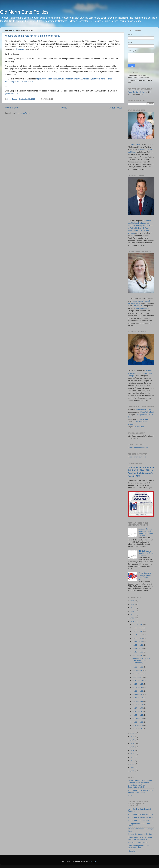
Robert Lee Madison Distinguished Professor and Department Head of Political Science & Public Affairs (140, 226)
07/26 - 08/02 (138, 677)
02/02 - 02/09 (138, 722)
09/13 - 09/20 (138, 652)
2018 (133, 737)
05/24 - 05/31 (138, 705)
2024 (133, 608)
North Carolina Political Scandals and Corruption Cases (141, 791)
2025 (133, 604)
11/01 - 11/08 (138, 635)
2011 (133, 761)
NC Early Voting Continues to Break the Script (146, 553)
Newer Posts (12, 108)
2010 (133, 764)
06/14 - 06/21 (138, 698)
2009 (133, 767)
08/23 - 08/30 (138, 667)
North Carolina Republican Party (140, 817)
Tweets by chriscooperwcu (138, 448)
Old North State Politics (24, 12)
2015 (133, 747)
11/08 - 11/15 (138, 631)
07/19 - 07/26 (138, 681)
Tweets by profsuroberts (137, 457)
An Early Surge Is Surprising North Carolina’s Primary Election (146, 532)
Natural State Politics (144, 410)
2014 (133, 750)
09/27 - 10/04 (138, 648)
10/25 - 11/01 (138, 638)
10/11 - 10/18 (138, 645)
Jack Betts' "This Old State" (138, 843)
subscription (19, 49)
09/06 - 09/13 (138, 655)
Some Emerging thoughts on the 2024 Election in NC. (145, 576)
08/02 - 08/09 (138, 674)
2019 (133, 733)
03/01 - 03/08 (138, 718)
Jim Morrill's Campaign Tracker (140, 834)
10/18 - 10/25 (138, 642)
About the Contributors (137, 92)
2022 (133, 615)
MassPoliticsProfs (147, 412)
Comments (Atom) (23, 113)
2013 (133, 754)
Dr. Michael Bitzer (135, 144)
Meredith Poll (138, 306)
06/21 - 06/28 (138, 694)
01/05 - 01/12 (138, 729)
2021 (133, 618)
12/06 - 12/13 (138, 624)
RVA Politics (139, 427)
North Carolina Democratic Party (140, 814)
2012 (133, 757)
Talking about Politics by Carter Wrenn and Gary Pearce (140, 838)
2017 (133, 740)
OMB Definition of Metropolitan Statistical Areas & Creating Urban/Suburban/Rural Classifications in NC (140, 784)
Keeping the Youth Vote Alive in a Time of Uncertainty (32, 36)
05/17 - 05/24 (138, 708)
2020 (133, 621)
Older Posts (115, 108)
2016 (133, 743)
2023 (133, 611)
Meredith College (142, 308)
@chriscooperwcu (12, 94)
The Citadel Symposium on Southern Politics (138, 847)
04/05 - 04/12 (138, 715)
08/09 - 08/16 (138, 670)
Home (64, 108)
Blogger (93, 861)
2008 (133, 771)
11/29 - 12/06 (138, 628)
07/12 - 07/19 (138, 684)
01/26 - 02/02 (138, 725)
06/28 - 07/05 (138, 691)
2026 (133, 601)
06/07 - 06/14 (138, 701)
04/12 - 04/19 (138, 712)
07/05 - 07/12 (138, 688)
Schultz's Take (142, 419)
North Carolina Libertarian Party (140, 820)
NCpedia (131, 851)
